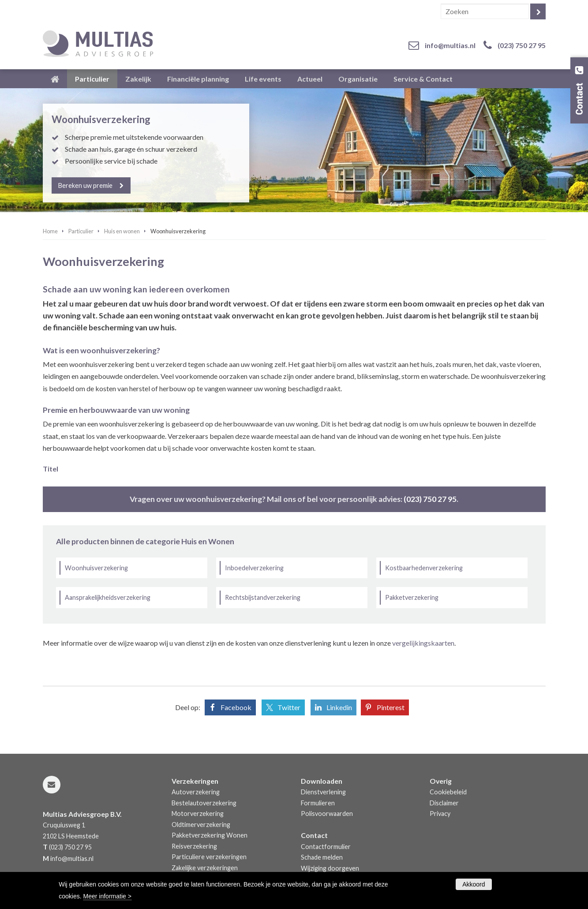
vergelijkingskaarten (423, 643)
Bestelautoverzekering (204, 803)
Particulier (81, 231)
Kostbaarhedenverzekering (424, 568)
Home (50, 231)
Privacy (440, 814)
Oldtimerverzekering (201, 825)
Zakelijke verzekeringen (205, 868)
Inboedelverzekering (254, 568)
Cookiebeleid (448, 792)
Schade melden (322, 857)
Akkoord (474, 884)
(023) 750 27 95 (522, 45)
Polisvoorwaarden (327, 814)
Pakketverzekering (412, 597)
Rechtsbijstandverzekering (263, 597)
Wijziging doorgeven (330, 868)
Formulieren (318, 803)
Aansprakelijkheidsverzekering (108, 597)
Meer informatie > (107, 896)
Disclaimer (444, 803)
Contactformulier (326, 847)
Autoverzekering (196, 792)
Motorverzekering (198, 814)
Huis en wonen (122, 231)
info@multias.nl (450, 45)
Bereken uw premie (86, 185)
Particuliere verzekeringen (209, 857)
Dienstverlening (323, 792)
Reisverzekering (194, 846)
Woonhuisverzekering (96, 568)
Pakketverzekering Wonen (210, 835)
